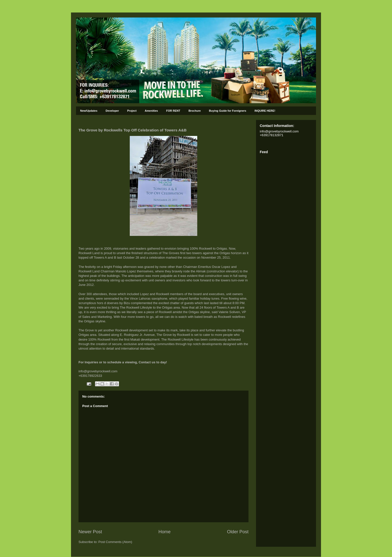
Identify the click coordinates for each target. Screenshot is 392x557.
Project (132, 111)
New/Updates (89, 111)
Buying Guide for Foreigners (228, 111)
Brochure (195, 111)
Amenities (151, 111)
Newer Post (90, 532)
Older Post (238, 532)
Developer (112, 111)
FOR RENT (173, 111)
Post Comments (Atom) (115, 542)
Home (165, 532)
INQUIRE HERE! (265, 111)
